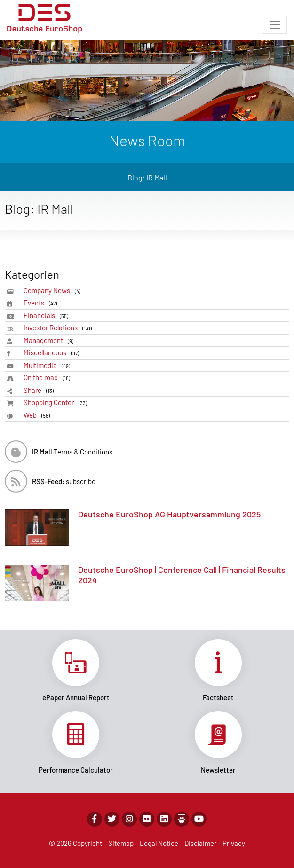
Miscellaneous (53, 353)
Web (38, 415)
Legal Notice (159, 843)
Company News (54, 291)
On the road (48, 378)
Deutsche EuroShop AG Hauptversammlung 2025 (169, 514)
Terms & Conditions (72, 452)
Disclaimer (200, 843)
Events (42, 303)
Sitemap (121, 843)
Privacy (234, 843)
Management (50, 340)
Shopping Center (57, 403)
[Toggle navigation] (274, 25)
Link (76, 671)
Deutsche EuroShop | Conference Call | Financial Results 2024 (182, 575)
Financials (48, 316)
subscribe (64, 481)
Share (40, 390)
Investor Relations (59, 328)
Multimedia (48, 365)
